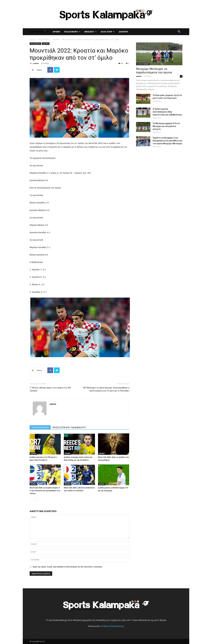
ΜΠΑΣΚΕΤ (90, 32)
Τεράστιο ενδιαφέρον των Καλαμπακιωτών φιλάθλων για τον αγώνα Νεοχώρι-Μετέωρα (168, 141)
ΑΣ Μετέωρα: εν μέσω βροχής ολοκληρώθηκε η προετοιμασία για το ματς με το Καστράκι (106, 389)
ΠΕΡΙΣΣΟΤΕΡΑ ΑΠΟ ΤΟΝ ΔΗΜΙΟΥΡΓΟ (69, 428)
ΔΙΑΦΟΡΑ (123, 32)
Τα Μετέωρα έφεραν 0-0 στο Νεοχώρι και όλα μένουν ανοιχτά (166, 126)
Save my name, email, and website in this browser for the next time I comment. (68, 567)
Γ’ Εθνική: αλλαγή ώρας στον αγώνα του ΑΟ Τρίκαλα (50, 389)
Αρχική (32, 39)
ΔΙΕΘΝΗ (56, 39)
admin (36, 63)
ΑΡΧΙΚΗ (56, 32)
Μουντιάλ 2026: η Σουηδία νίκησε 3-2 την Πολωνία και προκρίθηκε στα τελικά (45, 491)
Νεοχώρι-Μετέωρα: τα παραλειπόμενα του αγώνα (154, 71)
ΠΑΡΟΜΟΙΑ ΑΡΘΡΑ (40, 428)
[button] (179, 32)
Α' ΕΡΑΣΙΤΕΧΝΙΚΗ (143, 64)
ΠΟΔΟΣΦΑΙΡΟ (72, 32)
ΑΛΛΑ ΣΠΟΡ (108, 32)
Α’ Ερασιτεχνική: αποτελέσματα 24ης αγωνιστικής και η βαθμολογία (167, 112)
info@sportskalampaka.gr (112, 626)
